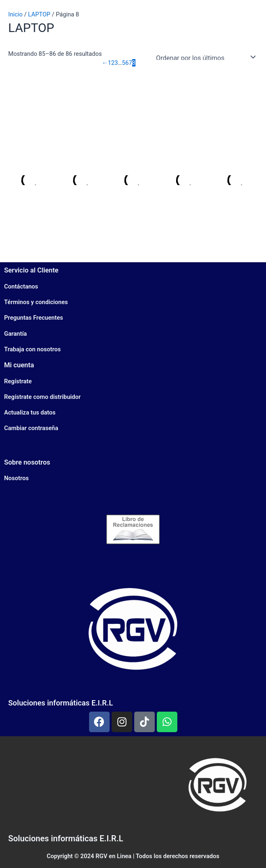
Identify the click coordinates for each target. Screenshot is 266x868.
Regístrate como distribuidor (42, 397)
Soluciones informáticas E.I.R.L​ (66, 838)
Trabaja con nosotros (32, 349)
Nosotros (16, 478)
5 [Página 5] (124, 63)
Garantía (15, 334)
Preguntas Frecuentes (33, 318)
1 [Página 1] (110, 63)
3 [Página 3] (116, 63)
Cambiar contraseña (31, 428)
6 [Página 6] (127, 63)
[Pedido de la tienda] (204, 57)
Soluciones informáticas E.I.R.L (61, 703)
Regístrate (18, 381)
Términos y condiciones (36, 302)
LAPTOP (39, 14)
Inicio (15, 14)
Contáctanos (21, 286)
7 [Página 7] (130, 63)
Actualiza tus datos (30, 412)
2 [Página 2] (113, 63)
